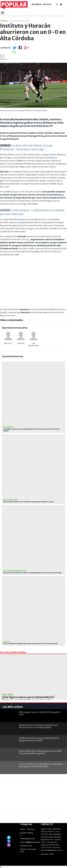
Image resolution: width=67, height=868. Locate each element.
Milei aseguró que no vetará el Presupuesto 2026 (39, 713)
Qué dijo (6, 642)
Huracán (21, 343)
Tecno (30, 846)
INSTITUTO (8, 343)
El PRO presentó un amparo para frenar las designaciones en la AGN (39, 739)
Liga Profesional (33, 344)
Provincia (37, 4)
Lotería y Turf (23, 850)
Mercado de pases (11, 500)
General (23, 846)
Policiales (24, 839)
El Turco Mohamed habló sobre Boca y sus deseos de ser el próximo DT (31, 644)
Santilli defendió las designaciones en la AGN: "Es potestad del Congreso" (40, 752)
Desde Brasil (8, 427)
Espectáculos (26, 842)
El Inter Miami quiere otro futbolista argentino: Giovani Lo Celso (28, 502)
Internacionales (34, 842)
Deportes (31, 839)
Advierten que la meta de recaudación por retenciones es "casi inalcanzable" (39, 726)
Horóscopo (32, 849)
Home (23, 829)
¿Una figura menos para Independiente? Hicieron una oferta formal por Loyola (31, 430)
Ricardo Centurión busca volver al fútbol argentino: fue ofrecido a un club (32, 573)
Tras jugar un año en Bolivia (15, 571)
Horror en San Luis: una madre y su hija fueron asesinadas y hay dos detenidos (41, 765)
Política (47, 4)
